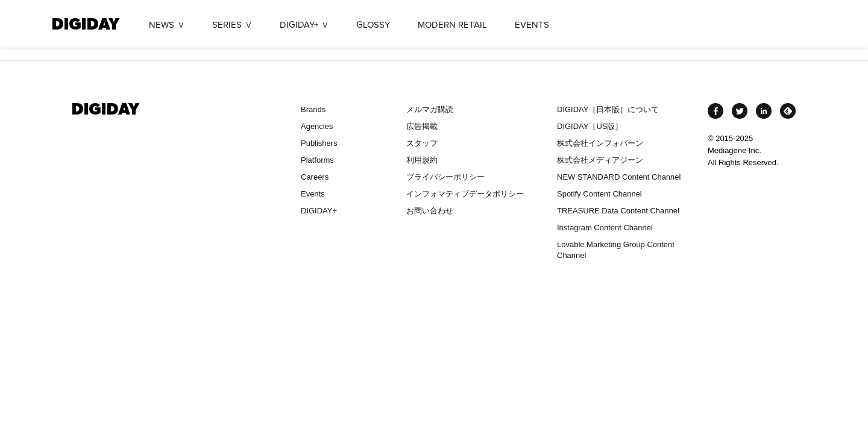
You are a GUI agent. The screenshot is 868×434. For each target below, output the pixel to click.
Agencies (317, 126)
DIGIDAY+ (299, 25)
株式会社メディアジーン (600, 160)
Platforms (317, 160)
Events (313, 194)
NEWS (162, 25)
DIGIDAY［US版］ (590, 126)
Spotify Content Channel (599, 194)
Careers (315, 177)
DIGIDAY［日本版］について (608, 109)
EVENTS (532, 25)
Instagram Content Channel (605, 228)
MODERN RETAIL (452, 25)
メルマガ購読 (430, 109)
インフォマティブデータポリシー (465, 194)
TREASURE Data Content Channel (618, 211)
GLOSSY (373, 25)
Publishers (319, 143)
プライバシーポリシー (445, 177)
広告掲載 (422, 126)
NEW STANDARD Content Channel (619, 177)
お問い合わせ (430, 211)
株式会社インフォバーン (600, 143)
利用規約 (422, 160)
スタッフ (422, 143)
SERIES (227, 25)
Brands (313, 109)
